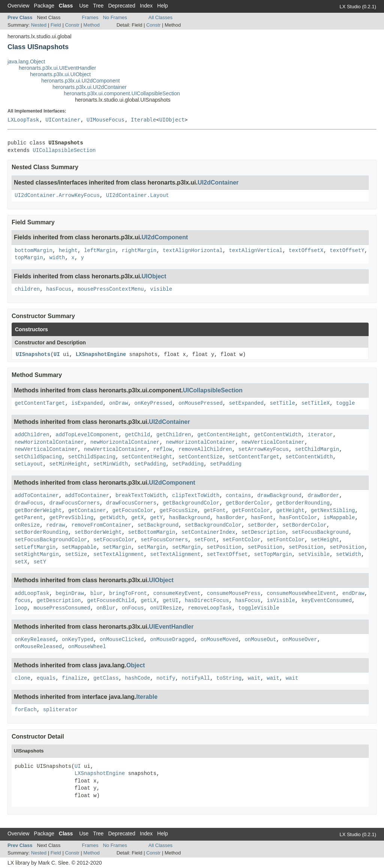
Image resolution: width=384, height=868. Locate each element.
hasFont (262, 518)
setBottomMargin (151, 532)
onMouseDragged (172, 640)
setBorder (262, 525)
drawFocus (29, 503)
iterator (320, 435)
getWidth (112, 518)
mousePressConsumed (62, 608)
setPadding (150, 464)
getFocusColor (133, 511)
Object (136, 665)
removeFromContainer (101, 525)
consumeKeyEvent (177, 593)
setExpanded (246, 403)
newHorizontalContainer (49, 442)
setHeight (325, 540)
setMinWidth (111, 464)
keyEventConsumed (327, 601)
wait (254, 678)
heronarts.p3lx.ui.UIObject (60, 74)
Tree (98, 6)
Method (91, 25)
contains (238, 496)
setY (40, 562)
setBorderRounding (41, 532)
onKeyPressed (153, 403)
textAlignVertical (256, 251)
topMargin (29, 258)
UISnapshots (33, 354)
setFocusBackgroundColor (51, 540)
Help (163, 6)
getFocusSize (179, 511)
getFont (215, 511)
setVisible (314, 554)
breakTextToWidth (141, 496)
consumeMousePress (234, 593)
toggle (345, 403)
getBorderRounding (303, 503)
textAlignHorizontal (193, 251)
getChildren (174, 435)
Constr (72, 25)
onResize (27, 525)
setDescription (264, 532)
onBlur (106, 608)
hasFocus (59, 289)
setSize (76, 554)
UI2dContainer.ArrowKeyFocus (57, 195)
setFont (205, 540)
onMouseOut (260, 640)
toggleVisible (259, 608)
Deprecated (121, 6)
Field (56, 25)
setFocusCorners (164, 540)
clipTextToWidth (196, 496)
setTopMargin (273, 554)
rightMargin (139, 251)
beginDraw (70, 593)
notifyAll (196, 678)
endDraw (353, 593)
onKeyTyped (78, 640)
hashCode (137, 678)
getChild (137, 435)
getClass (106, 678)
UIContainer (63, 120)
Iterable (143, 120)
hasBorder (231, 518)
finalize (74, 678)
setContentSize (201, 457)
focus (22, 601)
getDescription (59, 601)
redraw (55, 525)
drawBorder (323, 496)
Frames (90, 17)
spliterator (60, 710)
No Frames (115, 17)
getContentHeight (222, 435)
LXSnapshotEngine (101, 354)
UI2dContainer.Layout (138, 195)
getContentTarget (40, 403)
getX (138, 518)
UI (57, 354)
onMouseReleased (38, 647)
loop (21, 608)
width (57, 258)
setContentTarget (254, 457)
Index (146, 6)
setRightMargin (37, 554)
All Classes (160, 17)
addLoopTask (32, 593)
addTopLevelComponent (87, 435)
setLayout (29, 464)
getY (156, 518)
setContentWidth (309, 457)
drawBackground (279, 496)
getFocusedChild (111, 601)
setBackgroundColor (213, 525)
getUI (171, 601)
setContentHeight (147, 457)
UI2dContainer (218, 182)
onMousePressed (201, 403)
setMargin (117, 547)
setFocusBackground (320, 532)
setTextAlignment (118, 554)
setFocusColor (114, 540)
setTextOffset (227, 554)
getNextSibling (333, 511)
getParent (29, 518)
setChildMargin (317, 449)
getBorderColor (248, 503)
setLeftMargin (35, 547)
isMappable (339, 518)
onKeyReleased (35, 640)
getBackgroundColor (191, 503)
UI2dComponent (165, 237)
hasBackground (190, 518)
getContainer (87, 511)
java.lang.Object (26, 62)
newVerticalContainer (273, 442)
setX (21, 562)
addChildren (32, 435)
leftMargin (100, 251)
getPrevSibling (71, 518)
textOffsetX (306, 251)
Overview (18, 6)
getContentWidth (278, 435)
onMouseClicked (122, 640)
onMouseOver (300, 640)
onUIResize (166, 608)
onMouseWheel (87, 647)
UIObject (172, 120)
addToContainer (37, 496)
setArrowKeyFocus (264, 449)
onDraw (118, 403)
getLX (148, 601)
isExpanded (87, 403)
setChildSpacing (38, 457)
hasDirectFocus (207, 601)
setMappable (79, 547)
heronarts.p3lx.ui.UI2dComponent (80, 81)
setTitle (283, 403)
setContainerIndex (208, 532)
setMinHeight (68, 464)
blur (97, 593)
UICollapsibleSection (64, 150)
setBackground (158, 525)
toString (229, 678)
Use (84, 6)
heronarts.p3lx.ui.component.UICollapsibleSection (122, 93)
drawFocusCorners (74, 503)
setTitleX (316, 403)
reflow (163, 449)
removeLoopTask (210, 608)
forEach (26, 710)
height (68, 251)
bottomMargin (34, 251)
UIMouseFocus (106, 120)
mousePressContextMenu (111, 289)
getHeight (290, 511)
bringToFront (128, 593)
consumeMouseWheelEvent (301, 593)
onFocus (133, 608)
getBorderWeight (38, 511)
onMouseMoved (220, 640)
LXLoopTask (23, 120)
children (27, 289)
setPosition (224, 547)
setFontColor (242, 540)
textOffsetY (347, 251)
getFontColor (251, 511)
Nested (39, 25)
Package (44, 6)
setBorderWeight (98, 532)
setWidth (349, 554)
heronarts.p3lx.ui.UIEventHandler (57, 68)
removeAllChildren (205, 449)
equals (46, 678)
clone (22, 678)
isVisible (281, 601)
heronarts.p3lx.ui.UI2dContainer (90, 87)
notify (166, 678)
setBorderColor (304, 525)
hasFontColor (298, 518)
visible (161, 289)
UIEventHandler (171, 627)
